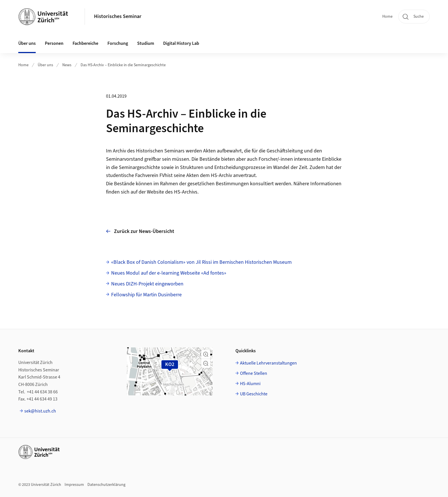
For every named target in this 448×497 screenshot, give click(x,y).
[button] (206, 354)
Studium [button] (146, 43)
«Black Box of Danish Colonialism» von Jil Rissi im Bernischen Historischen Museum (201, 262)
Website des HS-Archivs (172, 192)
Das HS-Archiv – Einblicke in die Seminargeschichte (123, 65)
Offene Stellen (254, 373)
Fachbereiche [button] (85, 43)
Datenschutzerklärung (106, 485)
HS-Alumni (250, 384)
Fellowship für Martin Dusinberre (146, 295)
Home (387, 17)
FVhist (166, 175)
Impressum (74, 485)
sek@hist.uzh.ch (40, 411)
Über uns (45, 65)
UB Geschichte (254, 394)
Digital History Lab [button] (181, 43)
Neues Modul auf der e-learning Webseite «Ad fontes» (169, 273)
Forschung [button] (118, 43)
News (67, 65)
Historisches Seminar (118, 16)
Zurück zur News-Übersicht (140, 231)
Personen (54, 43)
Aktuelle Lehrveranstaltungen (268, 363)
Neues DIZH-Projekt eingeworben (147, 284)
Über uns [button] (27, 43)
